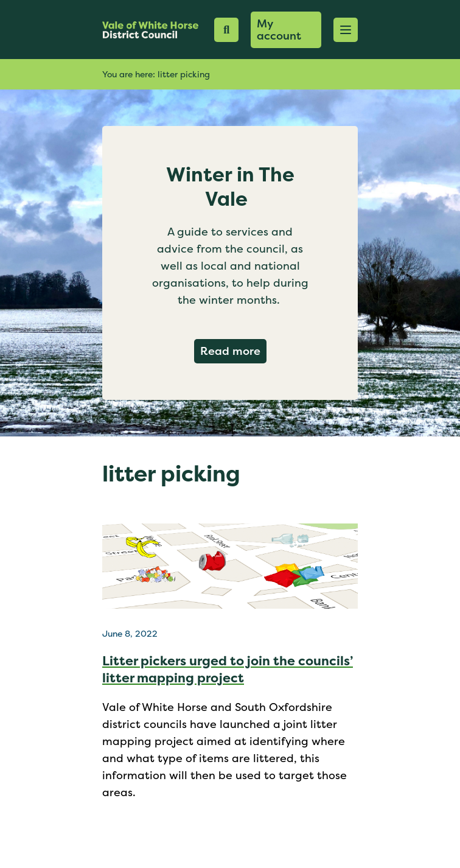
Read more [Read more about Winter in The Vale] (233, 351)
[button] (346, 30)
